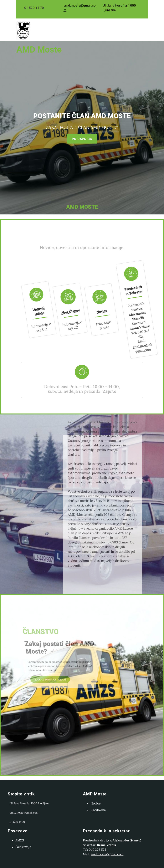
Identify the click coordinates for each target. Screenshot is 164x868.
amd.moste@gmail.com (115, 347)
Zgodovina (98, 810)
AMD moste (39, 50)
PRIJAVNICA (82, 138)
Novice (93, 311)
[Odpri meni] (89, 38)
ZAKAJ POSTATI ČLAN (45, 681)
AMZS (20, 840)
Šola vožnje (23, 847)
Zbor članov (62, 312)
